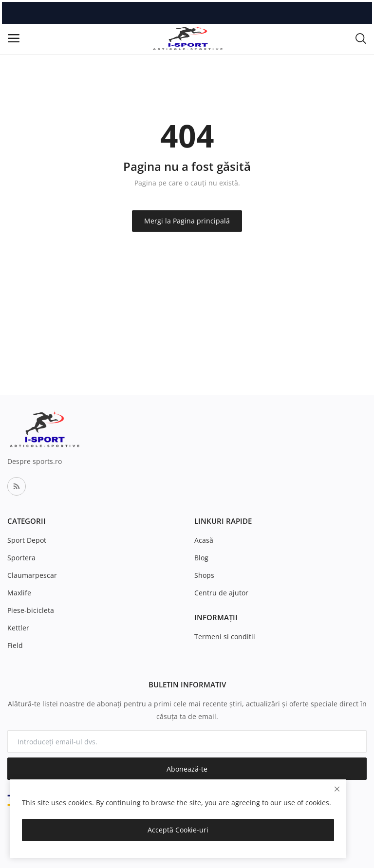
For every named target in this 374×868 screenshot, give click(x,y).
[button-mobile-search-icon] (361, 38)
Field (15, 645)
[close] (337, 789)
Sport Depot (27, 540)
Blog (201, 558)
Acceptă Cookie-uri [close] (178, 830)
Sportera (21, 558)
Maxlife (19, 593)
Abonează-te (187, 769)
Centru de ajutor (221, 593)
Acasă (204, 540)
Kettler (18, 628)
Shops (204, 575)
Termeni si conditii (225, 637)
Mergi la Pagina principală (187, 221)
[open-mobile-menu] (14, 38)
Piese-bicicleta (31, 610)
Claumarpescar (32, 575)
